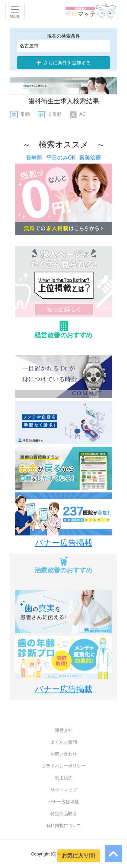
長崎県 (34, 158)
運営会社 (64, 730)
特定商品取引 (64, 814)
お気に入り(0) (79, 856)
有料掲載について (64, 825)
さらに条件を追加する (64, 63)
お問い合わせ (64, 754)
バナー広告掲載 (63, 802)
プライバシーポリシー (64, 766)
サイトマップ (64, 790)
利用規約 (64, 778)
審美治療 (90, 158)
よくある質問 (64, 742)
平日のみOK (61, 158)
